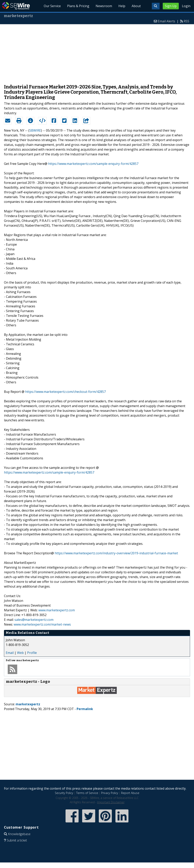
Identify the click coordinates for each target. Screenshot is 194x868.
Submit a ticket (17, 840)
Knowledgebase (19, 834)
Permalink (85, 709)
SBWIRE (35, 130)
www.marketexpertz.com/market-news (42, 624)
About (136, 6)
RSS (186, 21)
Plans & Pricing (78, 6)
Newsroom (104, 6)
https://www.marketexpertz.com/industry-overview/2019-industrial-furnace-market (116, 553)
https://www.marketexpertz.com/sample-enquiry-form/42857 (93, 164)
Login (186, 6)
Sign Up (171, 6)
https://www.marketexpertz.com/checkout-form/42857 (65, 392)
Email (10, 653)
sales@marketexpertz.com (34, 620)
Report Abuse (130, 793)
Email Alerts (166, 21)
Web (20, 653)
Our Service (52, 6)
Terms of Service (87, 793)
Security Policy (64, 793)
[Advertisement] (97, 52)
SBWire (16, 6)
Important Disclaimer (111, 802)
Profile (32, 653)
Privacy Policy (110, 793)
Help (122, 6)
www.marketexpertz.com (57, 610)
